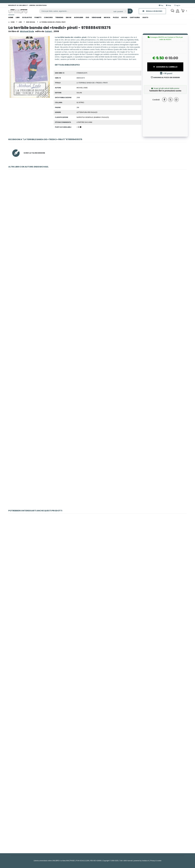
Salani (79, 93)
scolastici (27, 17)
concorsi (48, 17)
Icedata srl (146, 861)
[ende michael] (31, 22)
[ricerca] (75, 11)
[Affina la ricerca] (119, 11)
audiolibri (79, 17)
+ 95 (79, 127)
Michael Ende (27, 31)
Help (169, 5)
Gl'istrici (80, 102)
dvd (87, 17)
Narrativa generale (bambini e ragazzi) (93, 117)
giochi (124, 17)
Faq (161, 5)
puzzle (116, 17)
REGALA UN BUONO (151, 11)
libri (18, 17)
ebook (69, 17)
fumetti (38, 17)
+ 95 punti (166, 73)
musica (107, 17)
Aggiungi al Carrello (165, 67)
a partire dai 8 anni (84, 122)
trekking (59, 17)
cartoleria (135, 17)
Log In (177, 5)
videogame (96, 17)
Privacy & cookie (156, 861)
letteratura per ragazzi (87, 112)
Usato (145, 17)
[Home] (11, 22)
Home (11, 17)
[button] (184, 11)
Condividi (156, 100)
